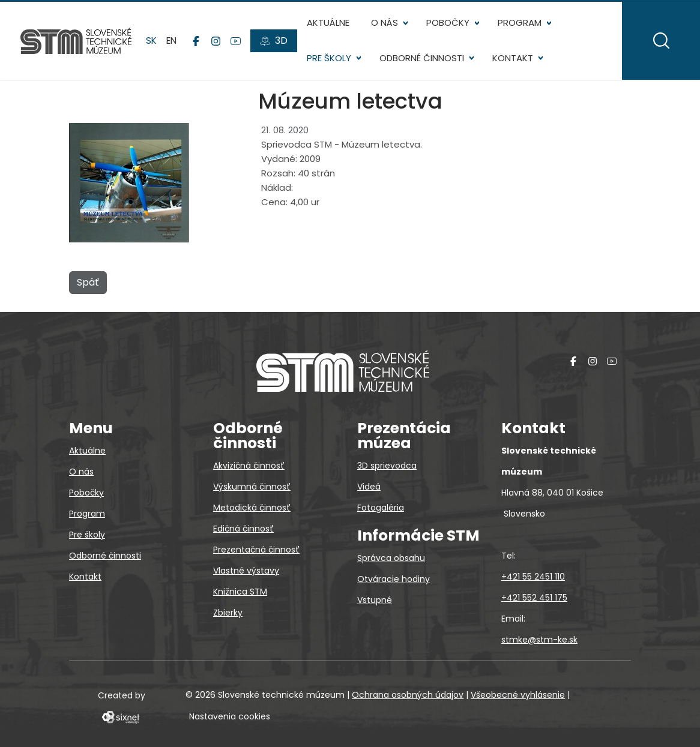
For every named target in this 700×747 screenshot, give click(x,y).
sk (152, 42)
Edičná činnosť (243, 529)
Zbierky (228, 613)
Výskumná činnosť (252, 487)
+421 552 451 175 (534, 598)
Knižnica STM (240, 592)
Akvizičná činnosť (249, 466)
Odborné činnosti (423, 60)
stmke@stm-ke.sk (539, 640)
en (173, 42)
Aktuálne (329, 24)
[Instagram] (217, 43)
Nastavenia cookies (230, 716)
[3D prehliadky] (275, 43)
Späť (88, 286)
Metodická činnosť (252, 508)
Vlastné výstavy (246, 571)
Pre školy (330, 60)
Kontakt (514, 60)
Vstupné (375, 600)
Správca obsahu (391, 558)
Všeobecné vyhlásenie (518, 695)
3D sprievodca (387, 466)
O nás (386, 24)
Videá (369, 487)
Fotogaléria (381, 508)
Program (521, 24)
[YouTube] (237, 43)
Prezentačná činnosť (256, 550)
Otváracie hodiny (394, 579)
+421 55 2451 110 (533, 577)
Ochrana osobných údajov (408, 695)
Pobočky (449, 24)
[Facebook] (197, 43)
